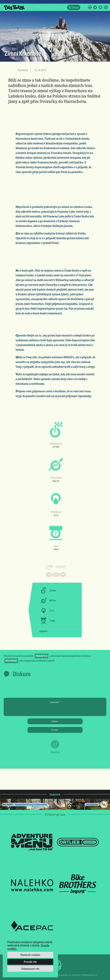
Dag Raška (23, 70)
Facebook (84, 7)
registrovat (11, 661)
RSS (106, 7)
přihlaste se (42, 656)
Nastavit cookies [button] (30, 955)
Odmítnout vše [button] (30, 969)
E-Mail (100, 7)
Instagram (90, 7)
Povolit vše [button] (30, 962)
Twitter (95, 7)
